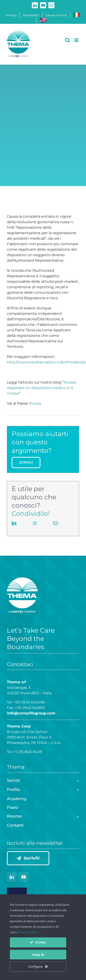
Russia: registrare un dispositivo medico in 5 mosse (42, 388)
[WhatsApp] (35, 528)
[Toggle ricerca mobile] (67, 40)
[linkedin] (12, 877)
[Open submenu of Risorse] (77, 816)
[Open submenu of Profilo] (77, 789)
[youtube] (24, 877)
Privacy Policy (27, 932)
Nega (38, 955)
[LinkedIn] (14, 528)
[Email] (55, 528)
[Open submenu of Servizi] (77, 780)
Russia (35, 403)
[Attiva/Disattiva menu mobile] (77, 40)
